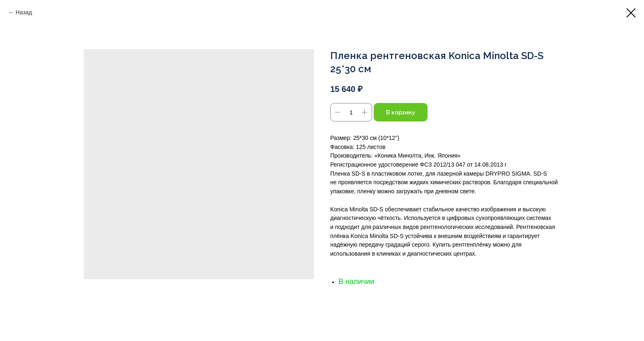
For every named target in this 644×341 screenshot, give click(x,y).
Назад (24, 12)
